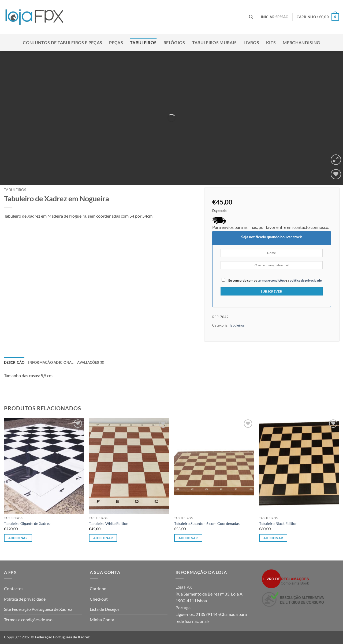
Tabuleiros (143, 42)
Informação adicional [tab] (51, 362)
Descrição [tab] (14, 362)
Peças (116, 42)
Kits (271, 42)
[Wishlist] (336, 174)
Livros (251, 42)
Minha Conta (102, 620)
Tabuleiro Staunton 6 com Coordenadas (207, 523)
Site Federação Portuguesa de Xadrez (38, 609)
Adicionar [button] (18, 538)
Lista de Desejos (105, 609)
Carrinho (98, 588)
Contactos (14, 588)
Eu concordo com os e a (272, 280)
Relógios (174, 42)
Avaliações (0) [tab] (91, 362)
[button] (275, 17)
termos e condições (271, 280)
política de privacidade (306, 280)
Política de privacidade (25, 599)
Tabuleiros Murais (214, 42)
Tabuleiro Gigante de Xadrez (27, 523)
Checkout (99, 599)
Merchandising (301, 42)
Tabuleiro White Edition (109, 523)
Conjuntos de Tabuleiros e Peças (62, 42)
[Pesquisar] (251, 17)
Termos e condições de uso (28, 620)
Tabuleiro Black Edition (278, 523)
